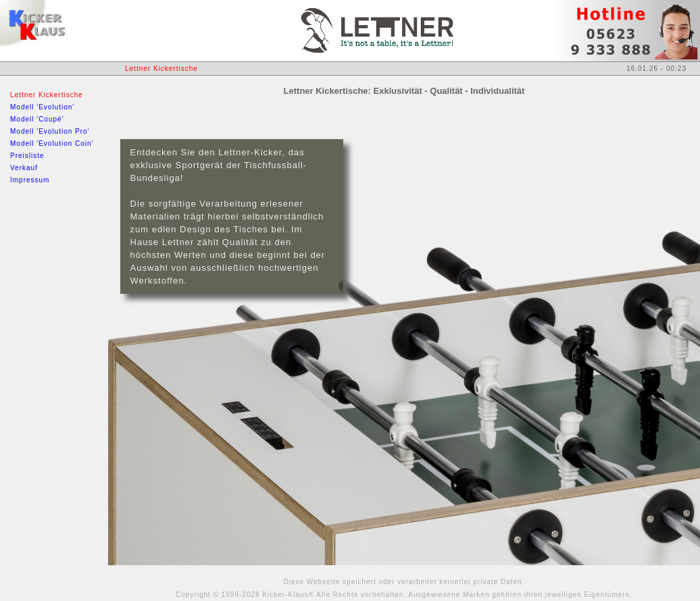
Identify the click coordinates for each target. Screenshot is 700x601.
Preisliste (27, 156)
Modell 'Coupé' (37, 119)
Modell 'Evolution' (42, 107)
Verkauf (24, 168)
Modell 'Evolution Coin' (52, 143)
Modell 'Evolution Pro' (50, 131)
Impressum (30, 180)
